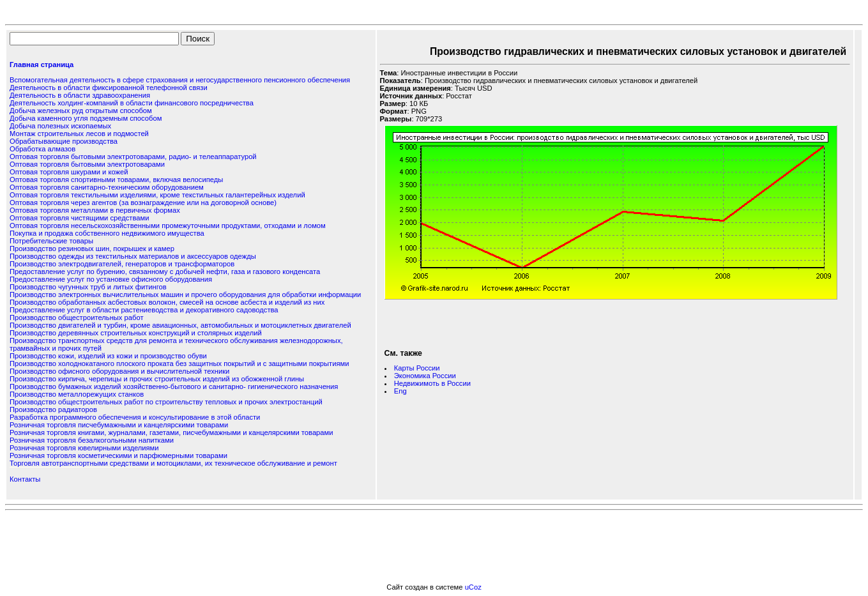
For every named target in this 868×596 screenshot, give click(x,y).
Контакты (25, 479)
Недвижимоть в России (432, 383)
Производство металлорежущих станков (77, 394)
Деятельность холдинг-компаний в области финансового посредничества (132, 103)
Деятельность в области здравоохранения (80, 95)
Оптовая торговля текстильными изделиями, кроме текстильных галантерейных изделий (157, 195)
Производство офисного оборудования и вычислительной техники (119, 371)
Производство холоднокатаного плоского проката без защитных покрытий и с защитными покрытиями (179, 363)
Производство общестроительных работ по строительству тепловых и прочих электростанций (166, 402)
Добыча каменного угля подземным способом (86, 118)
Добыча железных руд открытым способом (81, 111)
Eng (400, 391)
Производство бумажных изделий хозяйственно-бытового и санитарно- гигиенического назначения (174, 386)
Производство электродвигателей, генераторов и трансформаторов (122, 264)
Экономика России (425, 376)
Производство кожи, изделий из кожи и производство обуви (108, 356)
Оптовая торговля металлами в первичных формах (95, 210)
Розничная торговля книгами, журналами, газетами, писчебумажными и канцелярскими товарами (171, 432)
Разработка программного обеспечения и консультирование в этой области (135, 417)
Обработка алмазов (42, 149)
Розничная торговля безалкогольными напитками (92, 440)
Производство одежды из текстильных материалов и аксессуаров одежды (133, 256)
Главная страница (42, 65)
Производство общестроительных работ (76, 317)
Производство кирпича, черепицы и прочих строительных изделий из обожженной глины (157, 379)
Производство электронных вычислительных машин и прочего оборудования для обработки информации (185, 294)
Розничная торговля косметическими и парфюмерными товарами (118, 455)
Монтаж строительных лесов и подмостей (79, 134)
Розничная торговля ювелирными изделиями (84, 448)
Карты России (417, 368)
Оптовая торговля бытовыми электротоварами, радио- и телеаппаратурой (133, 157)
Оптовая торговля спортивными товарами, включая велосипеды (116, 180)
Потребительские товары (51, 241)
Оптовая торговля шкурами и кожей (69, 172)
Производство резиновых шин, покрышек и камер (92, 248)
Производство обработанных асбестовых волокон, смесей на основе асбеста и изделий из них (167, 302)
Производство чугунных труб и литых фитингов (88, 287)
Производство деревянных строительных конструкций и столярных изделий (136, 333)
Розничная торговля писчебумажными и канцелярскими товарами (119, 425)
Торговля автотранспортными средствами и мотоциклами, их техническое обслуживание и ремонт (173, 463)
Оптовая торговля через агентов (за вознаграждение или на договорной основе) (143, 202)
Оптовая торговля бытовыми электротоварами (87, 164)
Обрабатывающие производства (64, 141)
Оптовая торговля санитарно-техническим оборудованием (107, 187)
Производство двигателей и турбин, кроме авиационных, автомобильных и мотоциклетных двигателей (180, 325)
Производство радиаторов (53, 409)
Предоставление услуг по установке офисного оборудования (111, 279)
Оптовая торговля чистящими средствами (79, 218)
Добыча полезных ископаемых (60, 126)
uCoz (473, 587)
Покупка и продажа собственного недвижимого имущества (107, 233)
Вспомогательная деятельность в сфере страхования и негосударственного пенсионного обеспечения (180, 80)
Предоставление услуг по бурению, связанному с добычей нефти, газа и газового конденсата (165, 271)
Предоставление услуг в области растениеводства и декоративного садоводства (144, 310)
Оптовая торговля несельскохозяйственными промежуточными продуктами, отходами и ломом (168, 225)
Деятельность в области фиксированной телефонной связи (109, 88)
